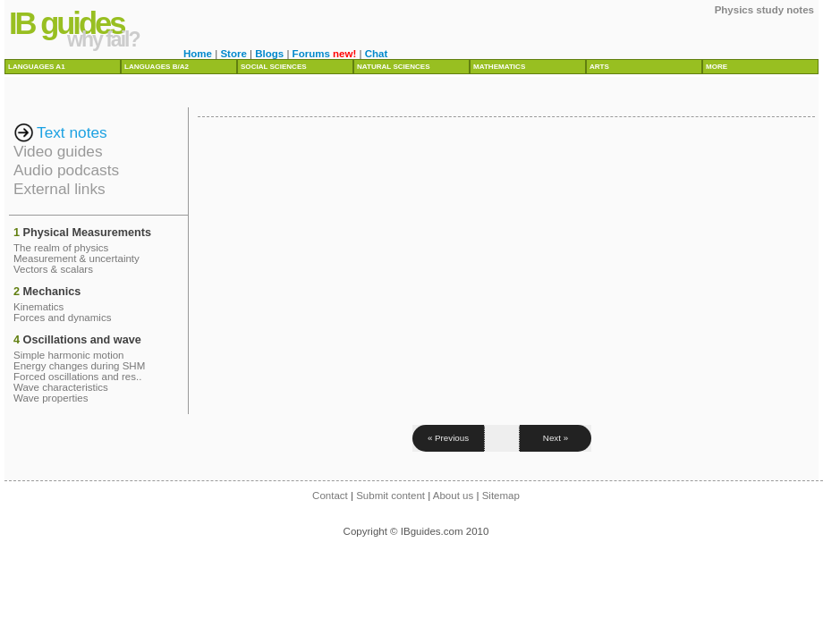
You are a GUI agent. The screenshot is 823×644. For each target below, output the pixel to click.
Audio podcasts (66, 170)
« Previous (448, 438)
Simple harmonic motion (69, 355)
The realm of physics (61, 248)
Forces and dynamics (62, 318)
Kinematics (38, 307)
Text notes (72, 132)
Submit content (390, 496)
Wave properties (51, 398)
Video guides (58, 151)
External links (59, 189)
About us (453, 496)
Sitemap (501, 496)
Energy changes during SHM (79, 366)
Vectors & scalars (53, 269)
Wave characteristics (61, 387)
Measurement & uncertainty (76, 258)
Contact (330, 496)
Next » (556, 438)
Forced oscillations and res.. (77, 377)
